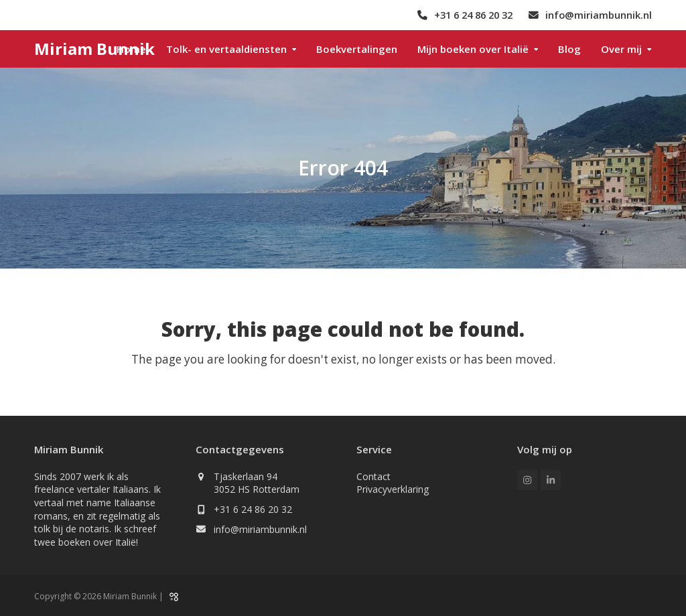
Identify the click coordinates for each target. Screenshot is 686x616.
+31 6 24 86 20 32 (253, 509)
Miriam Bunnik (94, 49)
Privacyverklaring (393, 489)
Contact (373, 476)
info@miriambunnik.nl (260, 529)
